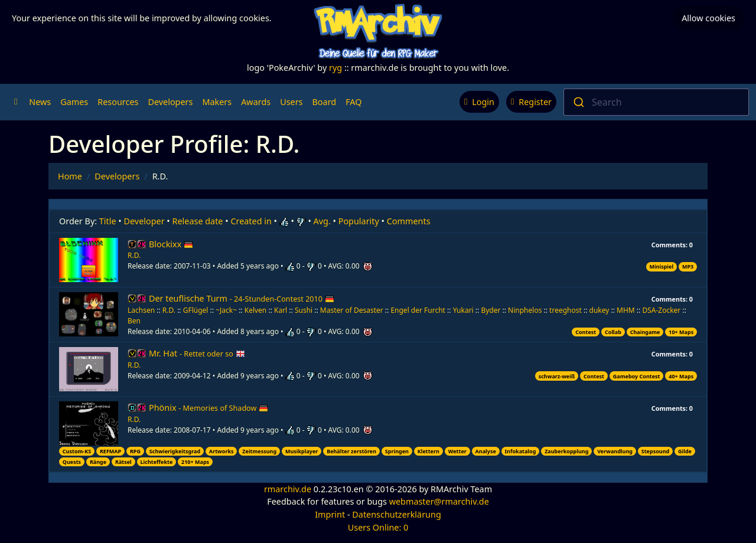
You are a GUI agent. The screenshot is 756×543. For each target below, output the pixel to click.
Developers (170, 102)
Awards (256, 102)
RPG (135, 451)
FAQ (353, 102)
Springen (397, 451)
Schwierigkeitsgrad (175, 451)
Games (74, 102)
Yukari (463, 310)
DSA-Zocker (661, 310)
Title (108, 221)
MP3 (688, 266)
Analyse (486, 451)
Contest (586, 332)
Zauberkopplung (566, 451)
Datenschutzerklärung (396, 514)
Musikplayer (302, 451)
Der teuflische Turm (242, 298)
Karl (281, 310)
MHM (626, 310)
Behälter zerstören (351, 451)
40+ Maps (681, 376)
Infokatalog (521, 451)
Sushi (304, 310)
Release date (198, 221)
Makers (217, 102)
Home (70, 176)
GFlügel (196, 310)
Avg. (322, 221)
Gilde (685, 451)
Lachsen (141, 310)
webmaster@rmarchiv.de (439, 501)
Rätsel (123, 462)
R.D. (134, 255)
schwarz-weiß (557, 376)
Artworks (221, 451)
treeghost (566, 310)
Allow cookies (708, 18)
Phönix (208, 408)
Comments (409, 221)
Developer (144, 221)
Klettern (428, 451)
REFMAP (110, 451)
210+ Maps (195, 462)
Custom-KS (77, 451)
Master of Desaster (352, 310)
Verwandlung (615, 451)
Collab (613, 332)
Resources (118, 102)
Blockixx (171, 244)
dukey (599, 310)
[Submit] (578, 102)
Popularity (359, 221)
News (40, 102)
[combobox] (656, 102)
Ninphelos (525, 310)
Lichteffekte (157, 462)
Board (325, 102)
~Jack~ (226, 310)
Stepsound (655, 451)
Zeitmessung (259, 451)
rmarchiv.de (288, 489)
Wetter (457, 451)
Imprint (330, 514)
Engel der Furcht (418, 310)
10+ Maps (681, 332)
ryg (335, 68)
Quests (72, 462)
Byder (491, 310)
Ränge (98, 462)
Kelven (256, 310)
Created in (251, 221)
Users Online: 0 (378, 527)
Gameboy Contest (637, 376)
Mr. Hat (197, 353)
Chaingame (645, 332)
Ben (134, 321)
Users (291, 102)
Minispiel (661, 266)
